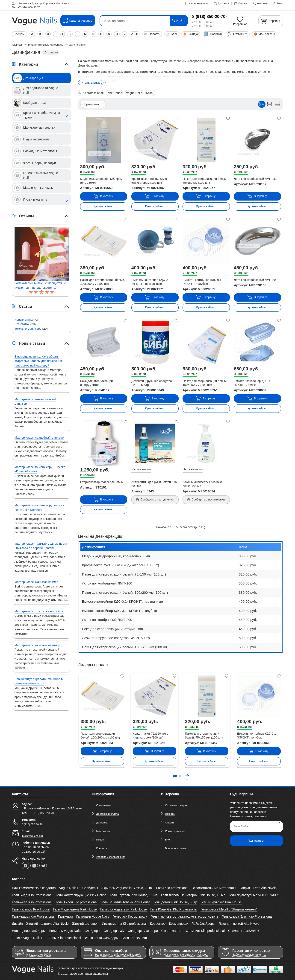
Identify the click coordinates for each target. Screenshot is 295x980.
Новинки (213, 34)
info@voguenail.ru (32, 836)
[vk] (34, 866)
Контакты (102, 848)
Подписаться (256, 840)
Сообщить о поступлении (154, 500)
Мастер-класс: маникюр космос (36, 582)
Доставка (102, 822)
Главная (17, 45)
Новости (152, 34)
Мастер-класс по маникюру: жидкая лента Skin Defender (39, 507)
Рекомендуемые (175, 831)
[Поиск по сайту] (136, 21)
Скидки (191, 34)
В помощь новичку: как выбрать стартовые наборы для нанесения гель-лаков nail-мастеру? (38, 361)
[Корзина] (271, 21)
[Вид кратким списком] (277, 104)
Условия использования (111, 857)
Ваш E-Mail (241, 826)
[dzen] (25, 866)
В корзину (103, 196)
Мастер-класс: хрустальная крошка (39, 611)
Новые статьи (24, 320)
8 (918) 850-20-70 (209, 17)
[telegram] (43, 866)
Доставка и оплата (107, 814)
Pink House (114, 93)
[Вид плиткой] (262, 104)
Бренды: (19, 34)
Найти (178, 21)
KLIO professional (91, 93)
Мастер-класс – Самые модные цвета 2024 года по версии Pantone (41, 546)
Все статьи (22, 324)
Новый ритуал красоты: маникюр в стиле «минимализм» (39, 681)
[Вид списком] (270, 104)
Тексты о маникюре (28, 329)
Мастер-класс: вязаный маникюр (37, 645)
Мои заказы (264, 34)
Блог (172, 34)
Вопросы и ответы (176, 848)
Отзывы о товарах (176, 805)
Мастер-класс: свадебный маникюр (39, 438)
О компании (103, 805)
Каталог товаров (77, 20)
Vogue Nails (134, 93)
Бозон (150, 93)
